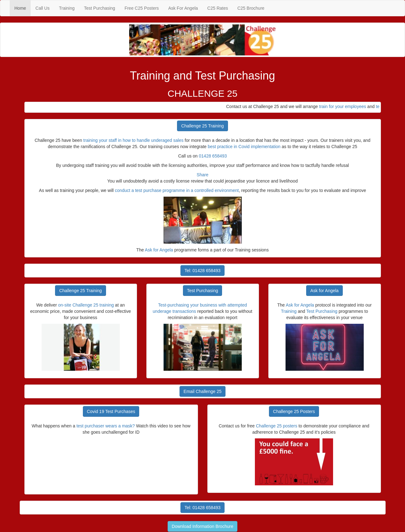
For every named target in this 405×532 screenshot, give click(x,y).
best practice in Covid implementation (244, 147)
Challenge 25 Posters (294, 411)
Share (202, 175)
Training (67, 8)
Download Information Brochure (202, 526)
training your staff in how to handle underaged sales (133, 140)
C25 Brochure (251, 8)
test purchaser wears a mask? (106, 426)
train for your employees (345, 106)
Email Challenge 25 (202, 391)
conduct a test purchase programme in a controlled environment (177, 190)
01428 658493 (213, 156)
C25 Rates (218, 8)
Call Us (42, 8)
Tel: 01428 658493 (202, 271)
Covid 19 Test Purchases (111, 411)
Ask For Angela (183, 8)
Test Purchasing (100, 8)
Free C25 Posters (142, 8)
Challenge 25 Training (202, 126)
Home (23, 8)
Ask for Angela (159, 250)
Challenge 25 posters (276, 426)
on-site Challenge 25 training (86, 305)
